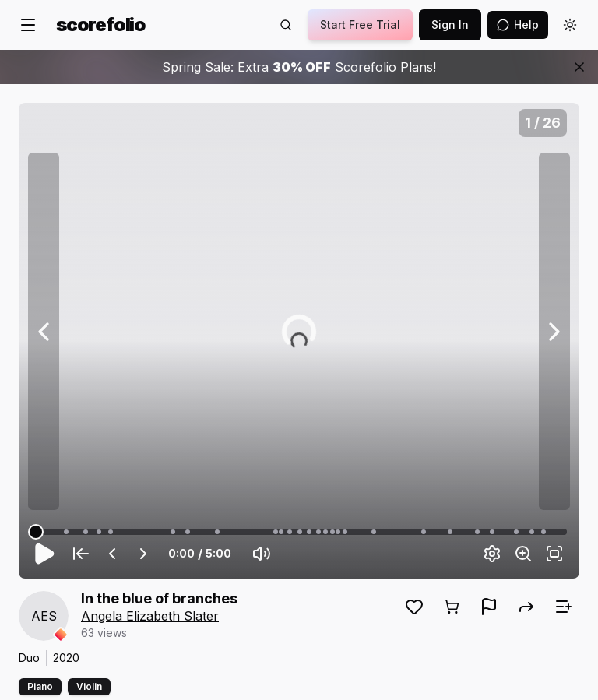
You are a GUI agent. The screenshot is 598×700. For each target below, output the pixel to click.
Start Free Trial (360, 25)
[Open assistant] (518, 25)
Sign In (450, 25)
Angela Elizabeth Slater (150, 616)
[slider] (36, 532)
